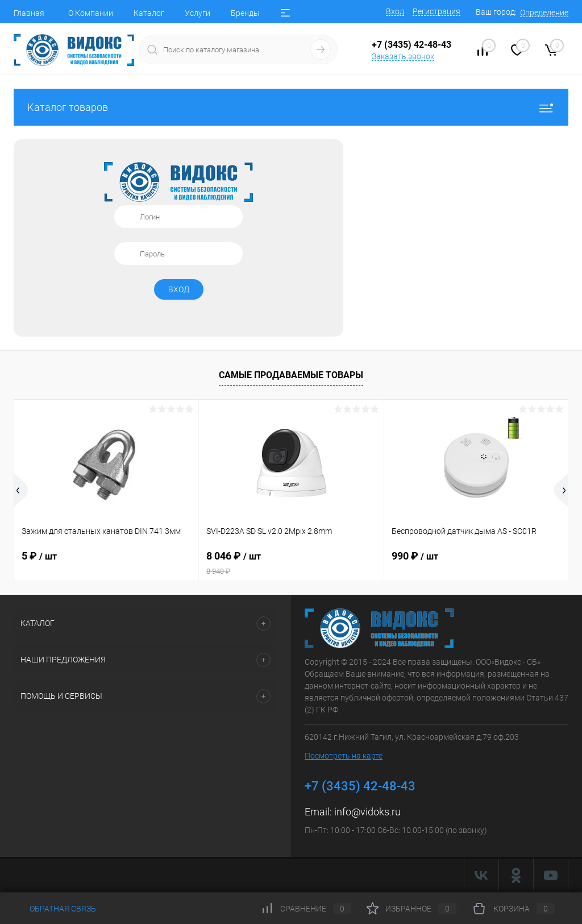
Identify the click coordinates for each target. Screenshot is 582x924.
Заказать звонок (403, 56)
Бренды (245, 13)
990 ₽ (415, 556)
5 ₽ (39, 556)
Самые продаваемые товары (291, 375)
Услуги (198, 13)
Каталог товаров (291, 107)
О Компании (91, 13)
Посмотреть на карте (344, 756)
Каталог (149, 13)
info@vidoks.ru (367, 812)
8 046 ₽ (291, 563)
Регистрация (436, 11)
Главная (29, 13)
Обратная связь (55, 909)
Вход (395, 11)
